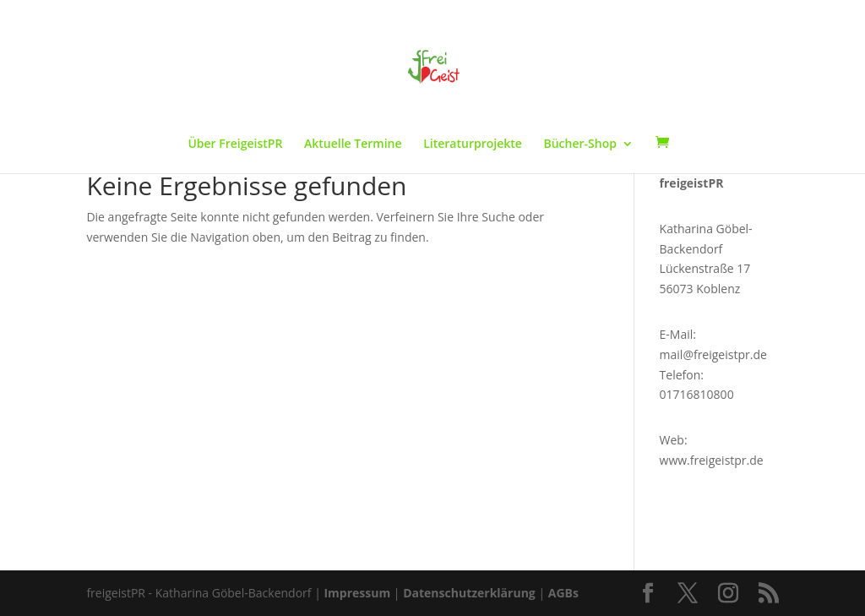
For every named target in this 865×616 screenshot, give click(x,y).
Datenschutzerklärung (469, 593)
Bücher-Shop (580, 144)
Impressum (357, 593)
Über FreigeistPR (235, 144)
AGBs (563, 593)
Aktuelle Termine (353, 144)
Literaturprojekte (473, 144)
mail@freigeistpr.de (713, 354)
